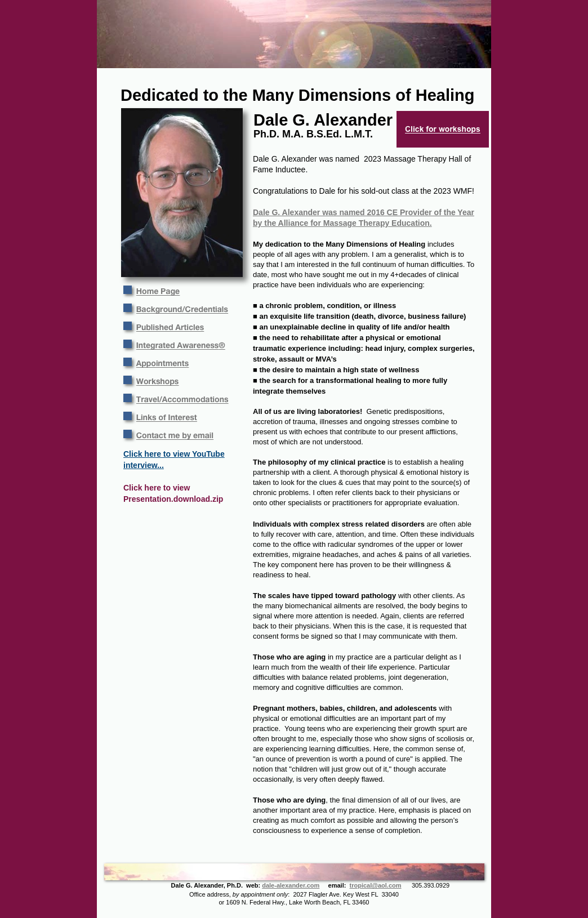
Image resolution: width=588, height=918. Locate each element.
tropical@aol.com (376, 885)
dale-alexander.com (291, 885)
